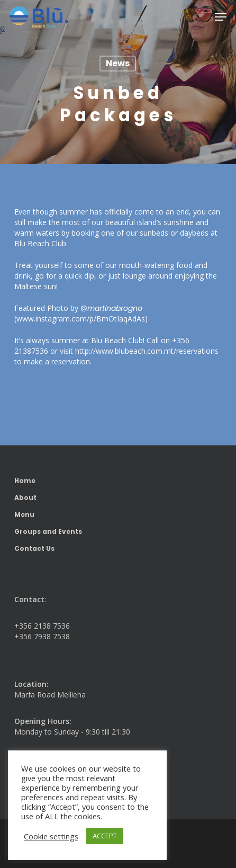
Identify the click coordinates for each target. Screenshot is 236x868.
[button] (221, 17)
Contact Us (34, 548)
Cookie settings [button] (51, 836)
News (118, 63)
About (25, 498)
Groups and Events (48, 531)
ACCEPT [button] (105, 836)
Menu (24, 514)
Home (25, 481)
